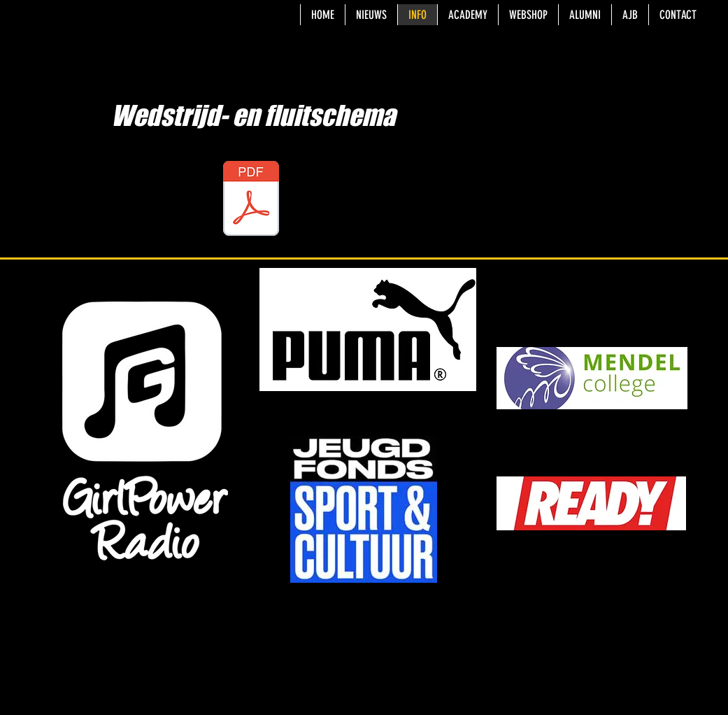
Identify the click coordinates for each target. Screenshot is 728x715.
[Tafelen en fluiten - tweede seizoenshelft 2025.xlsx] (251, 200)
